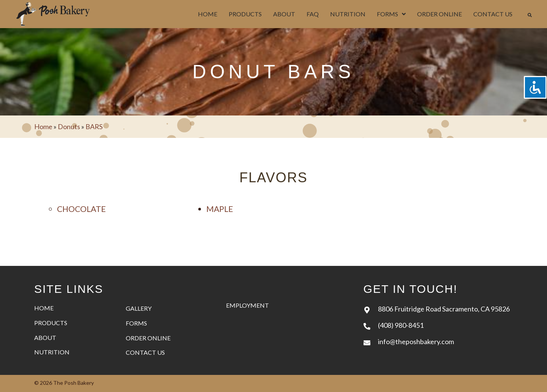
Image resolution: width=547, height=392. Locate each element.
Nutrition (52, 352)
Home (43, 126)
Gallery (139, 308)
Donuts (69, 126)
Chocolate (81, 209)
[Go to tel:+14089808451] (438, 325)
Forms (136, 323)
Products (51, 323)
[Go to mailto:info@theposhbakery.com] (438, 341)
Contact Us (145, 352)
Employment (247, 305)
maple (220, 209)
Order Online (148, 338)
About (45, 337)
